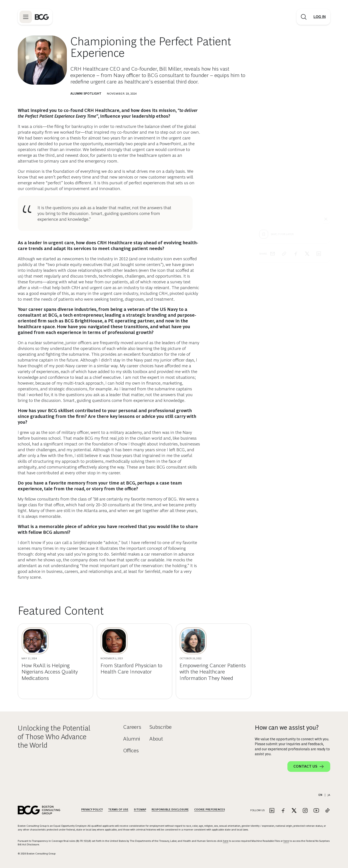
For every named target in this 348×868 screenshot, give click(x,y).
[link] (284, 173)
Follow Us (257, 810)
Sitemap (140, 810)
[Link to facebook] (283, 811)
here (226, 841)
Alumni (132, 739)
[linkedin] (319, 173)
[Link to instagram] (305, 811)
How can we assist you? (287, 728)
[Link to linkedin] (272, 811)
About (156, 739)
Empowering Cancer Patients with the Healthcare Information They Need (213, 672)
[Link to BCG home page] (42, 17)
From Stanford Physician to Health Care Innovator (131, 669)
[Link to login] (320, 17)
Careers (132, 727)
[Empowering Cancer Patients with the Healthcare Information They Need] (193, 641)
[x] (307, 173)
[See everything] (326, 139)
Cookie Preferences (210, 810)
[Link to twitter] (294, 811)
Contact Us (309, 767)
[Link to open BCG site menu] (26, 17)
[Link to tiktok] (327, 811)
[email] (273, 173)
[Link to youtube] (316, 811)
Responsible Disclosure (170, 810)
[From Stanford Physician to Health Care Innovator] (114, 641)
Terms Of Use (118, 810)
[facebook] (296, 173)
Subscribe (160, 727)
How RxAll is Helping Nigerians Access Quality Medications (50, 672)
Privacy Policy (92, 810)
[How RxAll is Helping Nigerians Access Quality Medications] (35, 641)
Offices (131, 750)
